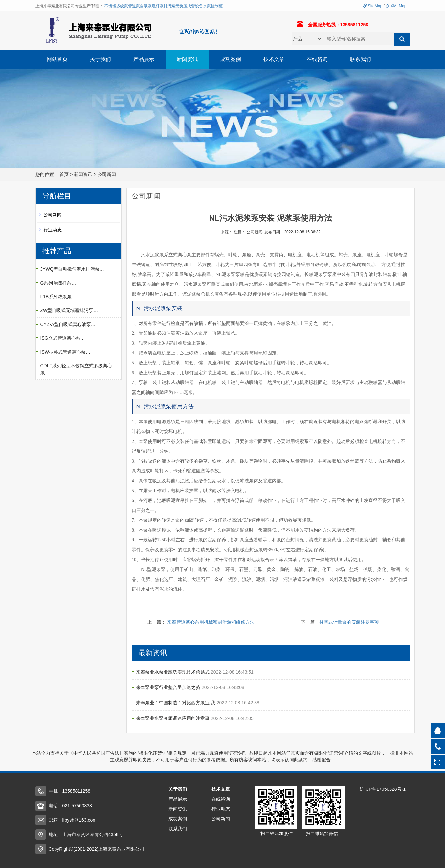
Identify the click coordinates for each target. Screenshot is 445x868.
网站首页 (57, 59)
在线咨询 (317, 59)
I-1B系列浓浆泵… (58, 297)
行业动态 (53, 230)
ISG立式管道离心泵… (63, 338)
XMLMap (396, 6)
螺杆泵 (158, 6)
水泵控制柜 (213, 6)
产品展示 (144, 59)
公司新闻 (107, 174)
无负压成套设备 (189, 6)
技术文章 (274, 59)
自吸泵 (146, 6)
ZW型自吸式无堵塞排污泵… (69, 310)
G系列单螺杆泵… (58, 283)
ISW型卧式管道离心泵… (65, 352)
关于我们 (100, 59)
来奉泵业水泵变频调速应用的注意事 (173, 718)
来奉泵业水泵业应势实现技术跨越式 (173, 672)
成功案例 (231, 59)
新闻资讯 (187, 59)
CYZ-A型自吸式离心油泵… (68, 324)
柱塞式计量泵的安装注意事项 (349, 622)
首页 (64, 174)
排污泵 (169, 6)
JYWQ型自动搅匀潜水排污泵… (72, 269)
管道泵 (134, 6)
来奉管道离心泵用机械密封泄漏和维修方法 (211, 622)
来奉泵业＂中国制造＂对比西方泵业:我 (176, 703)
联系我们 (361, 59)
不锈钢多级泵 (116, 6)
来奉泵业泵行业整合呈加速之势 (169, 687)
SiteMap (373, 6)
